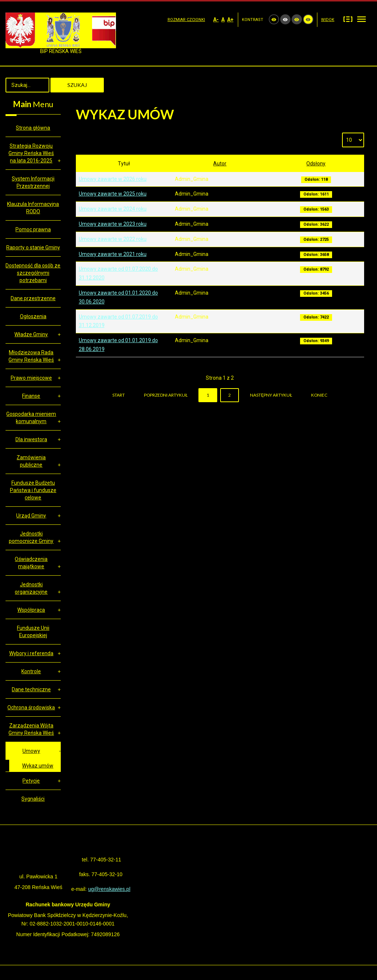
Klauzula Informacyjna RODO (33, 208)
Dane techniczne (31, 689)
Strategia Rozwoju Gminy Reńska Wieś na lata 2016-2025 (31, 153)
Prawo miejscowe (31, 378)
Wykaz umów (38, 766)
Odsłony (316, 164)
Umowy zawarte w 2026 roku (113, 179)
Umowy (31, 751)
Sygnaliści (33, 799)
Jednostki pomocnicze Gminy (31, 537)
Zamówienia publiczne (31, 461)
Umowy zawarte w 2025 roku (113, 194)
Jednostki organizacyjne (31, 588)
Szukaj (77, 85)
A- (216, 20)
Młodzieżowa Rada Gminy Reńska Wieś (31, 356)
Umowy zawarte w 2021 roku (113, 254)
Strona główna (33, 128)
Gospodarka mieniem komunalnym (31, 418)
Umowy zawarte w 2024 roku (113, 209)
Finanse (31, 396)
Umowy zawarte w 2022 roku (113, 239)
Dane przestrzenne (33, 298)
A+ (230, 20)
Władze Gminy (31, 334)
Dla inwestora (31, 439)
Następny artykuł (271, 395)
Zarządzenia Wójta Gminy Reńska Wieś (31, 729)
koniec (319, 395)
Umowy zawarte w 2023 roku (113, 224)
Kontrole (31, 671)
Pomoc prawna (33, 229)
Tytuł (124, 164)
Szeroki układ (362, 19)
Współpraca (31, 610)
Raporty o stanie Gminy (33, 247)
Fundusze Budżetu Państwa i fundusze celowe (33, 490)
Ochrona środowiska (31, 707)
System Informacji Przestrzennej (33, 182)
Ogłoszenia (33, 316)
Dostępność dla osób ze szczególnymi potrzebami (33, 273)
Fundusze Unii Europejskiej (33, 632)
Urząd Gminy (31, 516)
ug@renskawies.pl (109, 889)
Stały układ (348, 19)
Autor (220, 164)
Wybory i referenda (31, 653)
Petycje (31, 781)
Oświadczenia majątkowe (31, 563)
